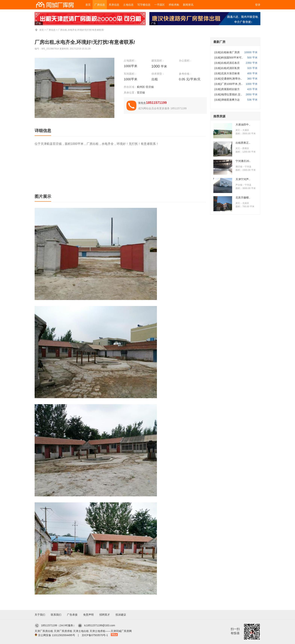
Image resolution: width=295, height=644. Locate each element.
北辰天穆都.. (243, 197)
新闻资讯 (188, 5)
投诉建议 (121, 615)
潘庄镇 (239, 167)
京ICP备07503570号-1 (95, 635)
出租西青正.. (243, 143)
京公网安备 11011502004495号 (57, 635)
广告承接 (72, 615)
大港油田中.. (243, 125)
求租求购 (174, 5)
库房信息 (114, 5)
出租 (155, 79)
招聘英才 (105, 615)
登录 (258, 5)
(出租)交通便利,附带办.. (228, 79)
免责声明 (88, 615)
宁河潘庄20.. (243, 161)
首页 (88, 5)
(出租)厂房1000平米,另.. (228, 84)
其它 (238, 130)
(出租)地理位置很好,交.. (228, 94)
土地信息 (128, 5)
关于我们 (40, 615)
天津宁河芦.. (243, 179)
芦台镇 (239, 185)
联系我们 (56, 615)
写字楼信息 (144, 5)
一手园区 (160, 5)
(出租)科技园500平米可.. (229, 58)
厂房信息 (100, 5)
